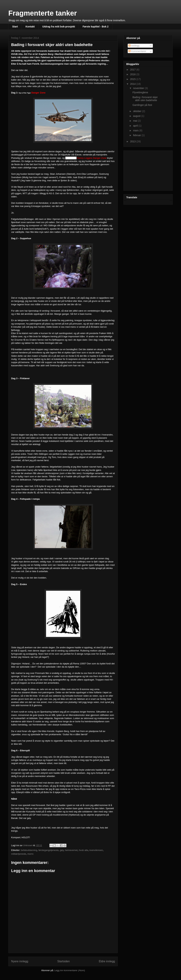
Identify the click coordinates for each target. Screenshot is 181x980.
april (136, 126)
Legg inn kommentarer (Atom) (70, 970)
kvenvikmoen (96, 850)
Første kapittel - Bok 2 (95, 27)
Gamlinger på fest (142, 105)
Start (15, 27)
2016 (133, 74)
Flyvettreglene (140, 92)
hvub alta (84, 850)
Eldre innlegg (107, 961)
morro (30, 854)
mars (136, 130)
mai (135, 121)
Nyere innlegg (20, 961)
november (139, 88)
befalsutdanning (29, 850)
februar (137, 135)
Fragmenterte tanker (43, 13)
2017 (133, 70)
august (137, 116)
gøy (62, 850)
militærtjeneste (19, 854)
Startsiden (63, 961)
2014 (133, 84)
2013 (133, 141)
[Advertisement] (144, 170)
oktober (138, 111)
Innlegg (134, 46)
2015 (133, 79)
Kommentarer (137, 51)
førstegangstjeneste (49, 850)
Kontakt (30, 27)
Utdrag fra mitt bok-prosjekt (59, 27)
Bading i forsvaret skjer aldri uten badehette (145, 99)
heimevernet (71, 850)
